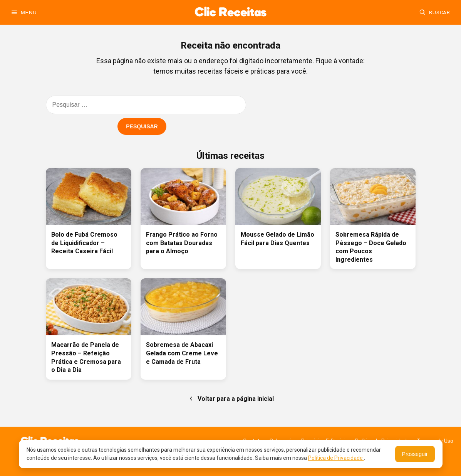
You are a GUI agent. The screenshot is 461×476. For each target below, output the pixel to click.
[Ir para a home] (230, 12)
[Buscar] (435, 12)
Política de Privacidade (336, 458)
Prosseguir (415, 454)
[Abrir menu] (24, 12)
